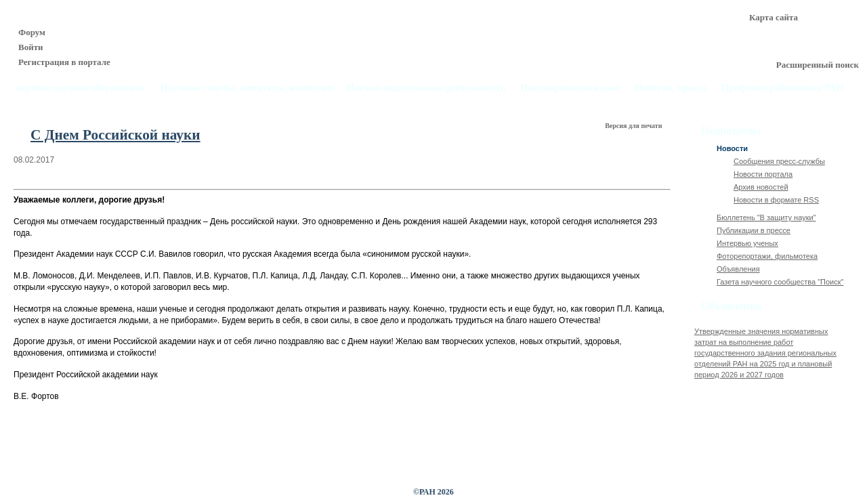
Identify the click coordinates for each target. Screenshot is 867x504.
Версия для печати (634, 126)
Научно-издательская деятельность (426, 88)
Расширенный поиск (818, 65)
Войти (31, 47)
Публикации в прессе (754, 230)
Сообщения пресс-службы (779, 161)
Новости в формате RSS (776, 200)
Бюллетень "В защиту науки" (766, 217)
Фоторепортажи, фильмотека (767, 256)
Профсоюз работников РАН (783, 88)
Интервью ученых (747, 243)
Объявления (738, 269)
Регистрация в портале (64, 62)
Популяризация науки (570, 88)
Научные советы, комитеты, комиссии (246, 88)
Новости (732, 148)
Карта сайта (774, 17)
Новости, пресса (671, 88)
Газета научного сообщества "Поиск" (780, 282)
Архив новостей (761, 187)
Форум (32, 32)
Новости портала (763, 174)
